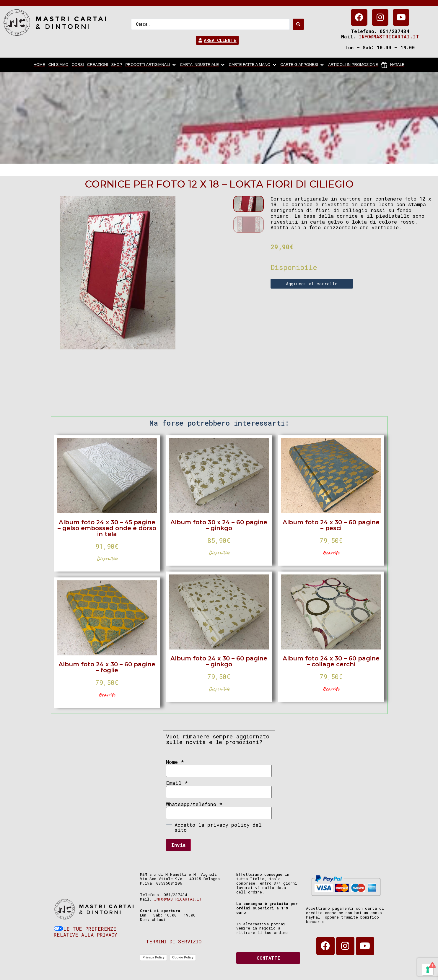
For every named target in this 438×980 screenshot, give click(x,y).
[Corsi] (78, 65)
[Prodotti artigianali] (151, 65)
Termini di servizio (174, 941)
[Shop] (117, 65)
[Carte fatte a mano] (253, 65)
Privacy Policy (153, 957)
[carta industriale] (203, 65)
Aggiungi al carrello (312, 284)
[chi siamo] (58, 65)
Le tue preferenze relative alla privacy (86, 932)
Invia (178, 845)
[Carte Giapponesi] (303, 65)
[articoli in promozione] (353, 65)
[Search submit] (298, 24)
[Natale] (393, 65)
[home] (39, 65)
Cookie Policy (183, 957)
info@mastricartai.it (389, 36)
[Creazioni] (98, 65)
